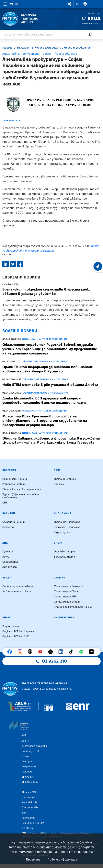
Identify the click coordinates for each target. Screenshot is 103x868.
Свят (57, 470)
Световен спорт (64, 552)
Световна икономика (67, 522)
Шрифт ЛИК (29, 792)
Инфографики (64, 618)
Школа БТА (28, 777)
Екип (24, 813)
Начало (7, 48)
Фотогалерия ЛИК (65, 597)
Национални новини (15, 479)
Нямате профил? (91, 23)
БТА (24, 735)
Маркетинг (28, 797)
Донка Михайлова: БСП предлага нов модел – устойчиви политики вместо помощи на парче (44, 400)
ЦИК (5, 503)
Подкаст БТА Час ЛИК (16, 636)
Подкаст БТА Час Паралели (19, 631)
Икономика (63, 513)
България (23, 48)
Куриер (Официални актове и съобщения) (63, 48)
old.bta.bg (27, 828)
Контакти (28, 818)
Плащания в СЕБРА (33, 823)
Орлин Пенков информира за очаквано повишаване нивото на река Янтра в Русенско (48, 369)
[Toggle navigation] (10, 4)
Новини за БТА (30, 751)
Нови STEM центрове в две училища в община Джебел (50, 385)
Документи (29, 767)
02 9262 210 (54, 661)
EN (77, 4)
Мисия (25, 756)
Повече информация (62, 859)
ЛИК (5, 543)
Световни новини (65, 479)
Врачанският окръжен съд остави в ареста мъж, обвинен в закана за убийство (46, 292)
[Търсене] (90, 34)
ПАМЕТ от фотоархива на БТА (73, 607)
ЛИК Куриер (10, 567)
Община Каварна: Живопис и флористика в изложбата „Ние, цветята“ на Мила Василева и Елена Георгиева (51, 441)
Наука (6, 557)
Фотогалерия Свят (66, 591)
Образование (10, 562)
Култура (8, 552)
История (27, 761)
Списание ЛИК (30, 808)
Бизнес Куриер (63, 532)
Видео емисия (11, 626)
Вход (94, 18)
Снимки (60, 578)
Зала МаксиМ (29, 802)
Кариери (27, 772)
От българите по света (18, 586)
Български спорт (64, 557)
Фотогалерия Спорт (67, 602)
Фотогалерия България (68, 586)
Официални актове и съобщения (45, 339)
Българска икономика (67, 527)
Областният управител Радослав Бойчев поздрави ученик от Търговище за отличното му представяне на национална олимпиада (50, 349)
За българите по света (17, 591)
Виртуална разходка (34, 746)
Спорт (58, 543)
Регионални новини (14, 484)
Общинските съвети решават (22, 489)
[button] (69, 4)
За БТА (25, 741)
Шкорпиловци (30, 782)
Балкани (9, 513)
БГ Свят (8, 578)
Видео (7, 618)
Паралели (60, 484)
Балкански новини (13, 522)
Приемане (33, 859)
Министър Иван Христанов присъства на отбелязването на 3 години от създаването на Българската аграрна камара (45, 421)
